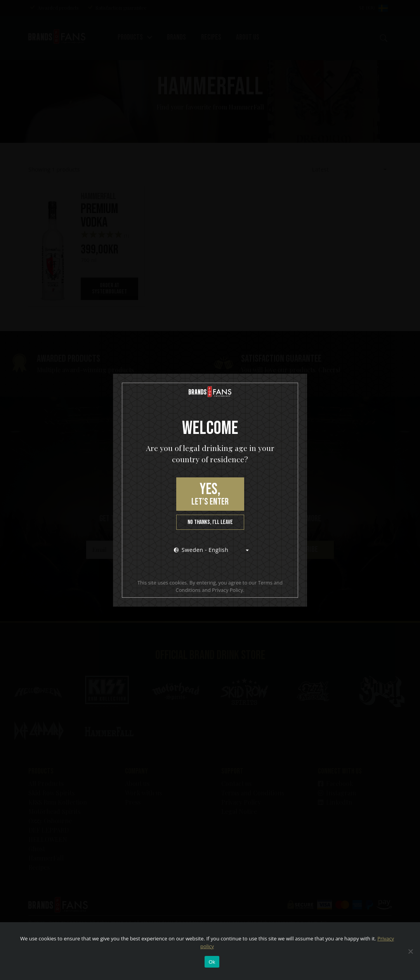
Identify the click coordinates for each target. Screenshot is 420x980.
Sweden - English (201, 550)
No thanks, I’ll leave (210, 522)
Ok (212, 962)
